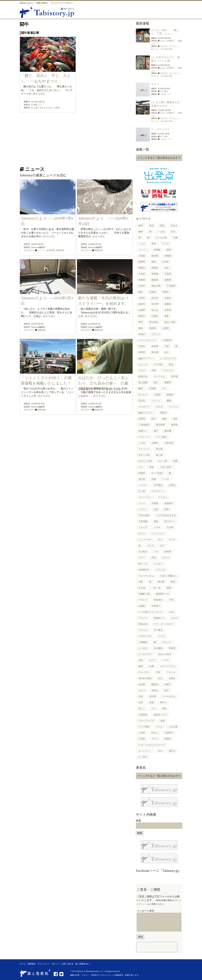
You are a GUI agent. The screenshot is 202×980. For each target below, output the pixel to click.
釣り (167, 352)
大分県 (170, 527)
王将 (141, 696)
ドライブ (156, 334)
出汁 (160, 751)
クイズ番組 (144, 727)
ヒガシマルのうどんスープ (152, 745)
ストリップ (144, 449)
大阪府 (155, 443)
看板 (167, 316)
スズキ (157, 527)
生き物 (142, 588)
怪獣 (167, 509)
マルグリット (158, 491)
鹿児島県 (160, 425)
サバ (160, 540)
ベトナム (163, 497)
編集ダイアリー (146, 358)
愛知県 (155, 280)
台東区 (168, 298)
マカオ (142, 371)
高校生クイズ (160, 715)
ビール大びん (169, 696)
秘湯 (169, 250)
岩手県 (174, 377)
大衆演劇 (143, 521)
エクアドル (159, 377)
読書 (154, 479)
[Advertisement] (76, 139)
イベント (42, 250)
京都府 (155, 503)
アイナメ (171, 672)
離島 (141, 389)
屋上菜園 (143, 383)
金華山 (172, 678)
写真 (154, 371)
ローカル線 (161, 238)
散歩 (171, 364)
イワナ (166, 660)
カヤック (167, 642)
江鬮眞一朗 (144, 594)
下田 (171, 600)
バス (141, 467)
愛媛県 (168, 383)
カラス (150, 546)
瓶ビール (143, 564)
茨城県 (155, 274)
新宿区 (155, 268)
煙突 (141, 322)
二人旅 (142, 443)
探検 (141, 232)
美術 (151, 467)
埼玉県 (155, 304)
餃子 (167, 690)
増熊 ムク (38, 105)
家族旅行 (169, 503)
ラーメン (143, 250)
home (172, 612)
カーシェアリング (147, 340)
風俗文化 (143, 377)
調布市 (142, 316)
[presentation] (157, 947)
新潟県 (155, 256)
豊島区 (142, 268)
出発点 (172, 485)
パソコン (143, 485)
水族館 (142, 606)
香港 (154, 244)
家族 (164, 709)
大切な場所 (144, 515)
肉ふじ (142, 709)
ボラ (162, 546)
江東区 (155, 316)
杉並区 (142, 334)
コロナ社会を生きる (166, 515)
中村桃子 (156, 606)
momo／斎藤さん (169, 576)
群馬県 (142, 352)
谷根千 (168, 684)
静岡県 (142, 262)
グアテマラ (168, 371)
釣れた (155, 733)
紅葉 (156, 509)
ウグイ (142, 558)
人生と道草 (166, 467)
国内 (162, 226)
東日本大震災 (145, 678)
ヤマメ (155, 84)
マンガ (166, 244)
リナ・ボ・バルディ (164, 624)
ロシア (172, 540)
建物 (169, 401)
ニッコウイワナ (161, 129)
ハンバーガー (145, 540)
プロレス (143, 600)
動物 (141, 328)
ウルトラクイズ (146, 721)
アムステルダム (146, 576)
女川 (160, 678)
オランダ (160, 570)
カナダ (159, 407)
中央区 (142, 286)
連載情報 (60, 250)
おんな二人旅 (145, 461)
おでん (142, 534)
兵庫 (151, 666)
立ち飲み (143, 552)
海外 (151, 226)
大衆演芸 (169, 443)
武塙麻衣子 (144, 570)
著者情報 (51, 250)
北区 (167, 268)
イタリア (143, 527)
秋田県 (153, 328)
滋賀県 (142, 473)
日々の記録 (157, 473)
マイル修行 (161, 437)
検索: (139, 821)
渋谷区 (153, 292)
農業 (169, 588)
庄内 (141, 702)
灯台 (173, 232)
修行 (156, 431)
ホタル (174, 618)
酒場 (141, 226)
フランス (143, 618)
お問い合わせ (68, 964)
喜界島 (174, 425)
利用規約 (32, 964)
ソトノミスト (158, 534)
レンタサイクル (168, 358)
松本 (173, 582)
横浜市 (142, 304)
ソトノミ (156, 401)
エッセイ (158, 564)
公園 (175, 238)
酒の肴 (161, 582)
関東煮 (172, 648)
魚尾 (163, 721)
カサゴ (142, 690)
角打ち (163, 702)
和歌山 (155, 690)
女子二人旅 (144, 455)
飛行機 (168, 431)
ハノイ (142, 503)
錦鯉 (164, 419)
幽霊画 (155, 684)
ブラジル (143, 630)
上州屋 (142, 733)
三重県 (157, 395)
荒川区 (142, 401)
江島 (158, 672)
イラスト (143, 509)
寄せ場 (159, 449)
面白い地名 (170, 322)
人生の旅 (173, 727)
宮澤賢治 (158, 485)
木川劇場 (158, 648)
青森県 (142, 280)
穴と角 (142, 491)
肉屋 (151, 702)
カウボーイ (144, 407)
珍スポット (170, 521)
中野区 (166, 292)
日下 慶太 (164, 91)
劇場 (141, 666)
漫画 (156, 521)
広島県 (168, 310)
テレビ (159, 727)
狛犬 (156, 383)
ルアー (153, 660)
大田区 (142, 298)
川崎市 (142, 346)
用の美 (142, 479)
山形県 (166, 328)
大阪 (141, 582)
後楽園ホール (163, 594)
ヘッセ (166, 479)
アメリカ (173, 407)
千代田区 (171, 286)
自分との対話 (165, 654)
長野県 (142, 419)
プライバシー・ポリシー (49, 964)
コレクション (145, 497)
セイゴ (166, 558)
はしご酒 (163, 461)
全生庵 (142, 684)
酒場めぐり (159, 618)
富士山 (155, 310)
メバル (161, 636)
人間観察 (143, 642)
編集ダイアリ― (146, 413)
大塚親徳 (143, 715)
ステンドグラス (168, 666)
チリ (164, 389)
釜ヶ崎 (159, 455)
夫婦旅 (157, 250)
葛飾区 (168, 304)
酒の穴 (172, 751)
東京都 (155, 352)
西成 (154, 558)
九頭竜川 (169, 733)
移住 (175, 419)
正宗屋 (142, 739)
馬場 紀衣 (143, 624)
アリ (154, 709)
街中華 (153, 696)
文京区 (166, 262)
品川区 (155, 298)
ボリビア (143, 395)
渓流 (141, 660)
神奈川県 (156, 286)
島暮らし (143, 431)
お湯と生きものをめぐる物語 (47, 108)
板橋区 (170, 395)
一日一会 (156, 588)
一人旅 (161, 232)
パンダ (142, 244)
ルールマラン (145, 654)
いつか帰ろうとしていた (151, 612)
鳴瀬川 (168, 739)
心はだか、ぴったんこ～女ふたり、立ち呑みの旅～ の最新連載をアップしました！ (103, 383)
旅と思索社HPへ (83, 964)
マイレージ (144, 437)
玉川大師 (158, 364)
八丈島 (142, 274)
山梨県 (142, 310)
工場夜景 (167, 340)
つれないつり (166, 94)
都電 (175, 461)
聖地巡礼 (158, 600)
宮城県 (153, 389)
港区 (141, 292)
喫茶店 (163, 413)
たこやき (143, 648)
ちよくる (143, 364)
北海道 (142, 256)
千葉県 (168, 274)
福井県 (168, 552)
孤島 (154, 262)
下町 (167, 346)
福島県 (168, 280)
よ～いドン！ (145, 751)
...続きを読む (38, 94)
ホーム (23, 964)
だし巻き (143, 757)
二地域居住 (144, 425)
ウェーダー (144, 672)
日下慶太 (158, 630)
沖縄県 (168, 256)
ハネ (156, 552)
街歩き (174, 226)
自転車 (155, 346)
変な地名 (154, 322)
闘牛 (154, 419)
